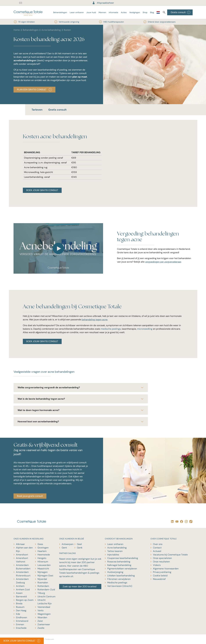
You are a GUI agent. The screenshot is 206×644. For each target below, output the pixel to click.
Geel (79, 544)
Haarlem (42, 551)
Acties (124, 12)
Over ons (158, 544)
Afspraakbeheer (103, 3)
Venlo (40, 610)
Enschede (21, 628)
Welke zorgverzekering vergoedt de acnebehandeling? (81, 388)
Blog (152, 12)
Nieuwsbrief (159, 579)
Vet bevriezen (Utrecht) (120, 586)
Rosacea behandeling (119, 562)
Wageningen (44, 614)
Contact (157, 548)
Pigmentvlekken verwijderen (122, 569)
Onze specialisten (162, 558)
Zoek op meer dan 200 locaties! (80, 586)
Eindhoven (22, 617)
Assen (19, 593)
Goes (40, 544)
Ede (18, 614)
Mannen (102, 12)
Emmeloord (22, 621)
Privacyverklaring (162, 572)
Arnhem (20, 586)
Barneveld (21, 597)
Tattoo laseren (115, 551)
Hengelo (42, 558)
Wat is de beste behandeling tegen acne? (81, 399)
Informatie (113, 12)
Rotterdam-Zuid (46, 590)
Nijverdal (42, 579)
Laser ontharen (77, 12)
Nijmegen (43, 572)
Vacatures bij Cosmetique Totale (170, 555)
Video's (157, 565)
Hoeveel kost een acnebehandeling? (81, 422)
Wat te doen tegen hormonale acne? (81, 410)
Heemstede (44, 555)
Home (17, 30)
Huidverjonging (115, 572)
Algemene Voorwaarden (166, 569)
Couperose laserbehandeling (123, 558)
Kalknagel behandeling (119, 565)
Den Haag (21, 610)
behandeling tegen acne (95, 320)
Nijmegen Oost (45, 576)
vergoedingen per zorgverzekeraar (163, 262)
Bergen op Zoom (25, 600)
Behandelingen (60, 12)
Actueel (157, 551)
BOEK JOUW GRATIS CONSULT (42, 190)
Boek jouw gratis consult (30, 496)
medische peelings (111, 329)
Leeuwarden (44, 565)
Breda (19, 603)
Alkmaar (20, 544)
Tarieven (37, 110)
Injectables (113, 555)
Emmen (20, 624)
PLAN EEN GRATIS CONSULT (34, 90)
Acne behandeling (51, 30)
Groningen (43, 548)
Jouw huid (91, 12)
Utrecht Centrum (46, 597)
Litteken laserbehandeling (121, 576)
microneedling (145, 329)
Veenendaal (44, 607)
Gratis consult (180, 12)
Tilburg (41, 593)
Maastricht (43, 569)
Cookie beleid (160, 576)
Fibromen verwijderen (119, 579)
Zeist (40, 621)
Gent (64, 548)
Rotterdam (43, 586)
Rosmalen (43, 583)
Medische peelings (117, 583)
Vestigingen (135, 12)
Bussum (20, 607)
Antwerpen (68, 544)
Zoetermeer (44, 624)
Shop (145, 12)
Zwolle (41, 628)
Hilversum (43, 562)
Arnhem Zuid (23, 590)
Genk (80, 548)
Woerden (42, 617)
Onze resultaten (161, 562)
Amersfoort (22, 555)
